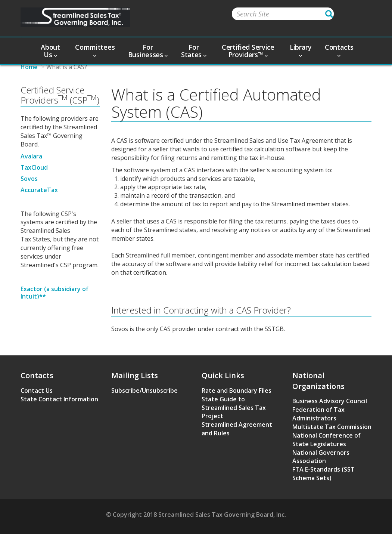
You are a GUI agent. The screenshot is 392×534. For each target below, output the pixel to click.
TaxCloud (34, 167)
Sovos (29, 179)
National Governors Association (321, 457)
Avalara (31, 156)
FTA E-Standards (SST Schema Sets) (323, 474)
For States (194, 51)
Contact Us (37, 391)
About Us (50, 51)
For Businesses (148, 51)
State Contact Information (59, 399)
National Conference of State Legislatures (326, 440)
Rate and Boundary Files (237, 391)
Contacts (339, 50)
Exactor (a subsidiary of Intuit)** (55, 293)
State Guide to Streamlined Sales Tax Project (234, 408)
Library (301, 50)
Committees (95, 50)
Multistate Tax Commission (332, 427)
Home (29, 67)
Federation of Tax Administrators (318, 414)
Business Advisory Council (330, 401)
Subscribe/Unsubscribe (144, 391)
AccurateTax (39, 190)
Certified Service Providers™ (248, 51)
